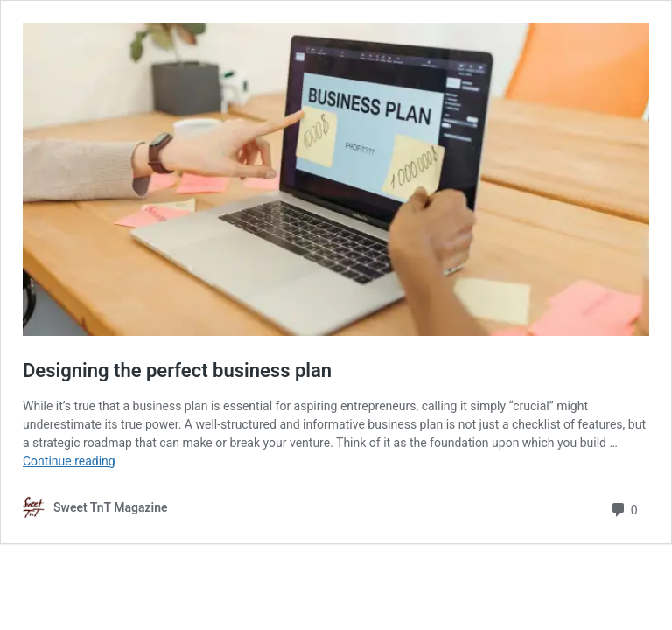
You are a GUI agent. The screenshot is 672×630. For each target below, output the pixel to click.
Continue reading (69, 461)
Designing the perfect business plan (177, 371)
